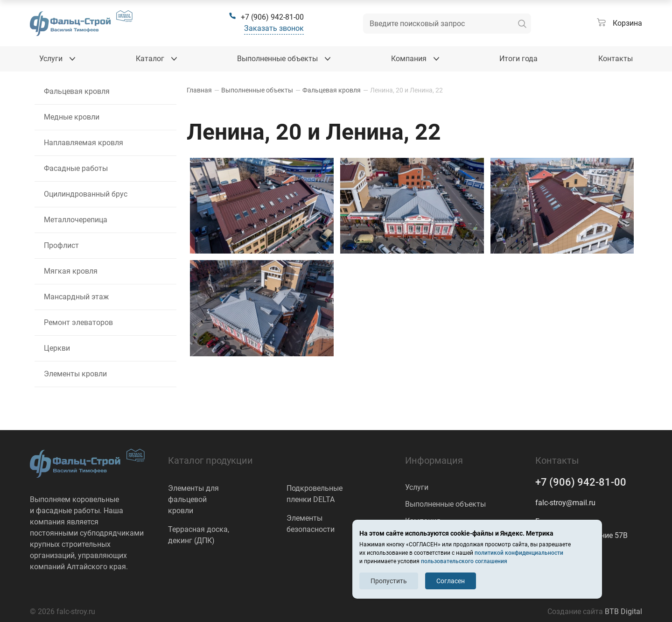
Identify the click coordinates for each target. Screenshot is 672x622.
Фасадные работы (76, 168)
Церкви (57, 348)
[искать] (522, 24)
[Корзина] (619, 23)
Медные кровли (72, 117)
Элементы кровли (75, 374)
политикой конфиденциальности (519, 553)
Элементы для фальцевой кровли (193, 499)
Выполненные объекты (445, 504)
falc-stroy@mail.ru (565, 503)
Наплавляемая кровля (84, 143)
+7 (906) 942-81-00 (581, 482)
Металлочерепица (76, 220)
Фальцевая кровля (77, 91)
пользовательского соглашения (464, 561)
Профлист (61, 245)
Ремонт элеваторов (78, 322)
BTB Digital (623, 611)
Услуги (417, 487)
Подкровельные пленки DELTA (315, 494)
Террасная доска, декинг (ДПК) (199, 535)
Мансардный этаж (76, 297)
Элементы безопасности (311, 524)
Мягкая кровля (71, 271)
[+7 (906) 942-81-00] (266, 17)
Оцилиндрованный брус (86, 194)
